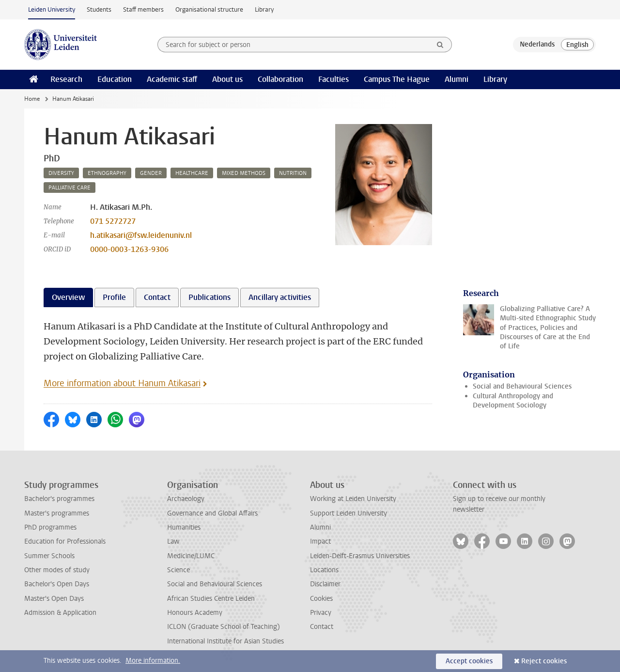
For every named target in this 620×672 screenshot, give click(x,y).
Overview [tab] (68, 297)
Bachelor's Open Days (57, 584)
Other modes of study (57, 570)
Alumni (457, 79)
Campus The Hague (397, 79)
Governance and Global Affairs (212, 513)
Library (264, 9)
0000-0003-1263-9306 (129, 249)
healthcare (192, 173)
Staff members (143, 9)
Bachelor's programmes (59, 499)
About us (227, 79)
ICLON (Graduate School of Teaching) (224, 627)
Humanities (184, 527)
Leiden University (52, 9)
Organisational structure (209, 9)
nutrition (293, 173)
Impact (320, 541)
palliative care (70, 188)
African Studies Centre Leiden (211, 599)
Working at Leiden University (353, 499)
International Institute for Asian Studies (225, 641)
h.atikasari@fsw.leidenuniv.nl (141, 235)
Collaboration (280, 79)
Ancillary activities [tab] (280, 297)
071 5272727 (113, 221)
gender (151, 173)
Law (173, 541)
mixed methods (244, 173)
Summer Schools (49, 556)
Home (32, 99)
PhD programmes (50, 527)
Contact (322, 627)
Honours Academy (195, 613)
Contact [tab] (157, 297)
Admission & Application (60, 613)
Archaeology (186, 499)
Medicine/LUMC (191, 556)
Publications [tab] (209, 297)
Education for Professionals (65, 541)
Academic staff (172, 79)
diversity (61, 173)
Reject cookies (544, 661)
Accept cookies (469, 661)
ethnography (107, 173)
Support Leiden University (349, 513)
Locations (324, 570)
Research (66, 79)
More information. (153, 661)
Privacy (321, 613)
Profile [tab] (114, 297)
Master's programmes (57, 513)
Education (115, 79)
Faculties (333, 79)
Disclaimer (325, 584)
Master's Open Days (54, 599)
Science (178, 570)
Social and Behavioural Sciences (522, 386)
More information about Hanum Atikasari (122, 383)
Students (99, 9)
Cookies (321, 599)
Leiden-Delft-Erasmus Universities (360, 556)
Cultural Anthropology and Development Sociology (513, 401)
